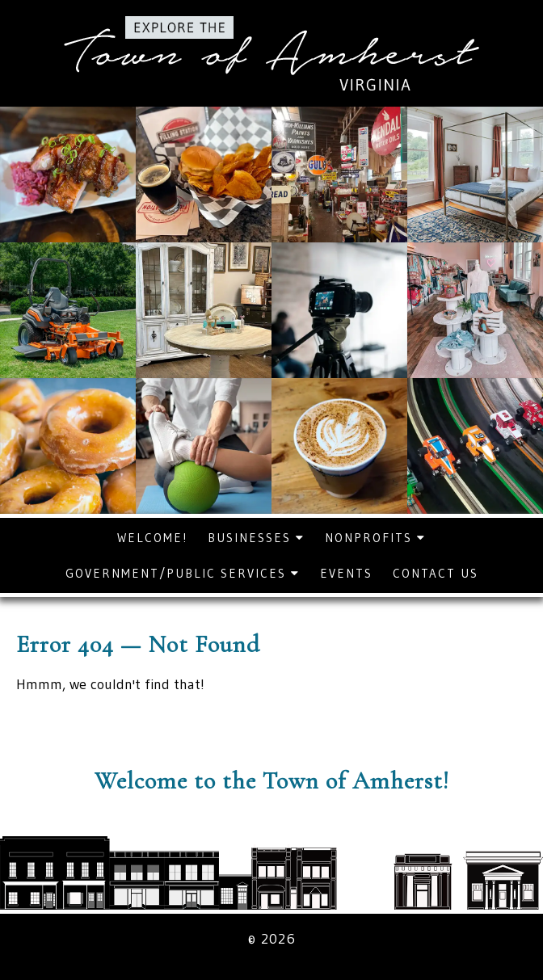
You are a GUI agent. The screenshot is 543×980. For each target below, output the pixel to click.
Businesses (256, 538)
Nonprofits (375, 538)
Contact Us (436, 573)
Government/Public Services (183, 573)
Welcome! (152, 538)
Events (346, 573)
